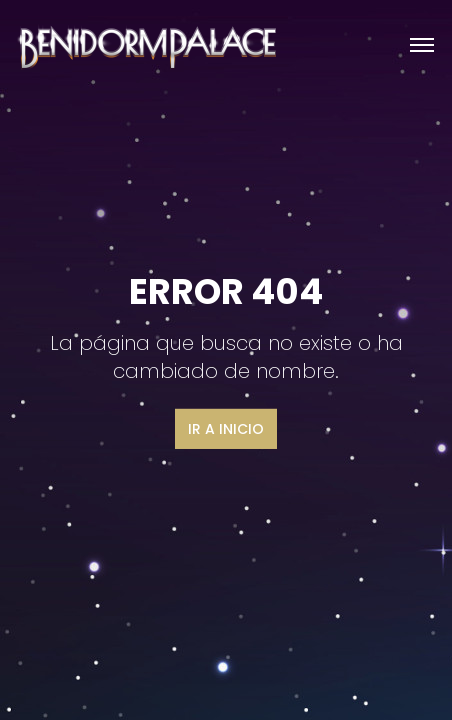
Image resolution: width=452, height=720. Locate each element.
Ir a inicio (226, 429)
